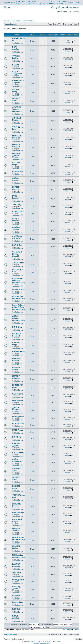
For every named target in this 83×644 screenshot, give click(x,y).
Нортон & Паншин (16, 359)
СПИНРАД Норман (17, 119)
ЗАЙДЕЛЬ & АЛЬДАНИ (17, 237)
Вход (7, 8)
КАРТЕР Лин (18, 171)
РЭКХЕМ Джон (18, 352)
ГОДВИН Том (18, 401)
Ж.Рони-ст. (17, 573)
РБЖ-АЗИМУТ (52, 3)
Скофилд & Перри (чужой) (17, 254)
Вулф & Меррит (16, 220)
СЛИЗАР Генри (16, 344)
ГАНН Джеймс (18, 416)
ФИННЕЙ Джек (16, 99)
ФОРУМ (71, 3)
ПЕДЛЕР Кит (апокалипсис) (18, 297)
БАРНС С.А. (17, 245)
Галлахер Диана (16, 588)
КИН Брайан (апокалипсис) (18, 556)
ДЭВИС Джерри (16, 179)
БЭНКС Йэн (17, 437)
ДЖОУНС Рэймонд (16, 409)
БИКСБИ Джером (16, 445)
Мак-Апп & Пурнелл (17, 137)
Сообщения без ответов (12, 21)
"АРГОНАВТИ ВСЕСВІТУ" (32, 3)
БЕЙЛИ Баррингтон (17, 461)
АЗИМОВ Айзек (16, 469)
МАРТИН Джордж (16, 155)
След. (77, 629)
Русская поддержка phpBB (41, 643)
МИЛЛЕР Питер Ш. (16, 146)
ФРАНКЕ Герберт (16, 57)
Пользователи (73, 8)
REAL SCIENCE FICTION (62, 3)
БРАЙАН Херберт (16, 228)
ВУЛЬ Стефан (18, 212)
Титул (6, 3)
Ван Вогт (16, 595)
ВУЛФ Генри (18, 430)
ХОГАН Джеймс (16, 48)
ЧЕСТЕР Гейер (16, 90)
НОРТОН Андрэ (16, 368)
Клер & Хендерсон (17, 73)
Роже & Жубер (18, 289)
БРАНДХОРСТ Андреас (18, 82)
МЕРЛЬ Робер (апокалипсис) (18, 538)
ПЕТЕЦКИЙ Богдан (17, 521)
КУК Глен (16, 65)
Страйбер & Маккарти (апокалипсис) (18, 281)
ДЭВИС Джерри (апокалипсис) (18, 318)
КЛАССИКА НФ (18, 44)
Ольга (32, 41)
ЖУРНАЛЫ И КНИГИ (21, 3)
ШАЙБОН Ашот (16, 487)
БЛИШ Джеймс (16, 617)
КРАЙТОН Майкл (16, 547)
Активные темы (28, 21)
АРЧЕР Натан (18, 263)
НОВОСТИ (12, 3)
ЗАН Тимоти (17, 394)
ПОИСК (77, 3)
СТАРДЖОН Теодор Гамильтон (17, 109)
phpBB (32, 642)
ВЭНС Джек (17, 327)
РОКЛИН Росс (18, 513)
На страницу (67, 629)
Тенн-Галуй (17, 205)
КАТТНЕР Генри (16, 164)
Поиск (62, 8)
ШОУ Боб (16, 609)
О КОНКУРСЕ (44, 3)
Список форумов (11, 24)
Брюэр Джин (18, 602)
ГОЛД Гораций (16, 197)
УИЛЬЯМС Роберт (17, 505)
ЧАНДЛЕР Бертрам (17, 335)
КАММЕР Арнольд (16, 565)
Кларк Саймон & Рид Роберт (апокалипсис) (18, 307)
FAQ (54, 8)
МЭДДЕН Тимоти (16, 530)
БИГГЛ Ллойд (18, 453)
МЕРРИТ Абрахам (16, 377)
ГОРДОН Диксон (16, 188)
